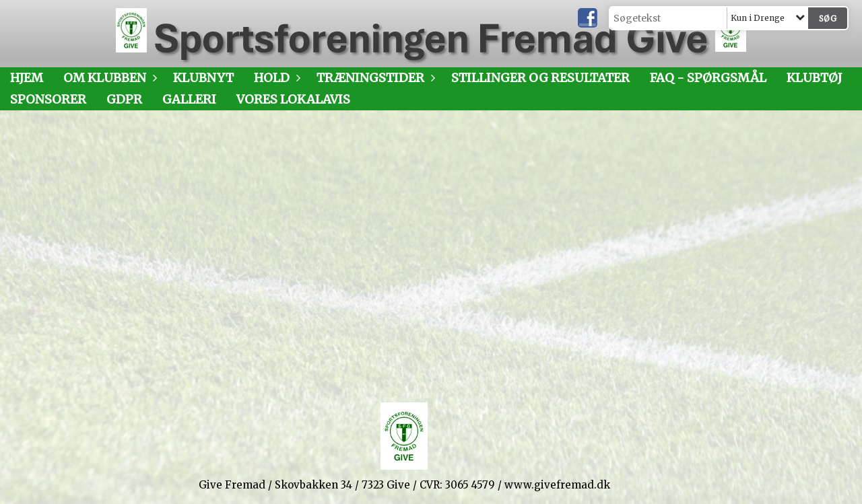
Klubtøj (814, 78)
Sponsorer (48, 99)
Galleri (189, 99)
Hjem (27, 78)
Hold (275, 78)
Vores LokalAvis (293, 99)
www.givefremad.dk (557, 485)
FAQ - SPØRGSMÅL (708, 78)
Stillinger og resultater (540, 78)
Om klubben (108, 78)
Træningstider (374, 78)
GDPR (124, 99)
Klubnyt (203, 78)
